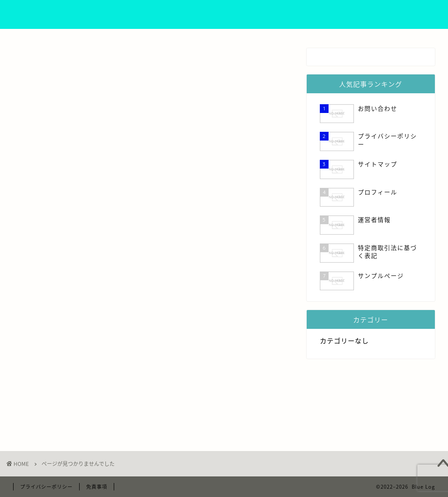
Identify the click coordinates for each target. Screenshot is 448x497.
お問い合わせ (396, 14)
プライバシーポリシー (290, 14)
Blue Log (39, 14)
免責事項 (97, 487)
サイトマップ (349, 14)
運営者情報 (234, 14)
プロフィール (190, 14)
